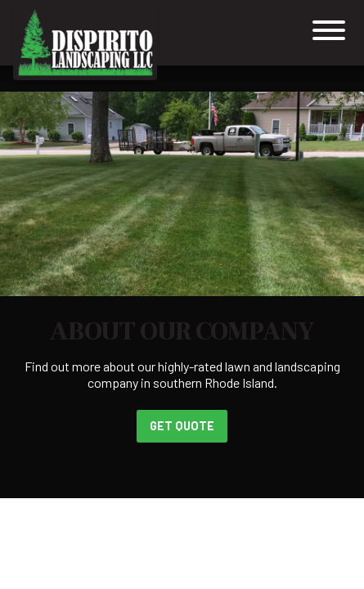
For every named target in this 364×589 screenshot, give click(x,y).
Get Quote (182, 426)
